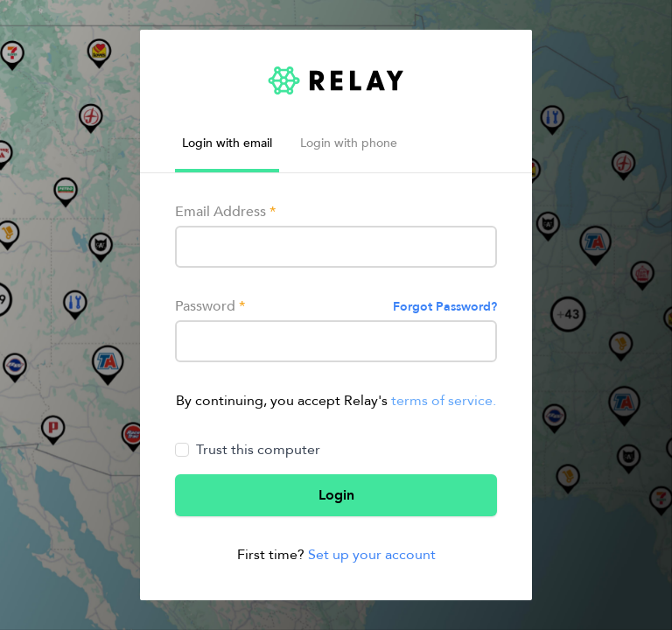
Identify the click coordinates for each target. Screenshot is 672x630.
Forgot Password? (445, 307)
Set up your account (372, 555)
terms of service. (444, 401)
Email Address (225, 212)
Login (336, 495)
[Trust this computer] (182, 450)
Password (210, 306)
